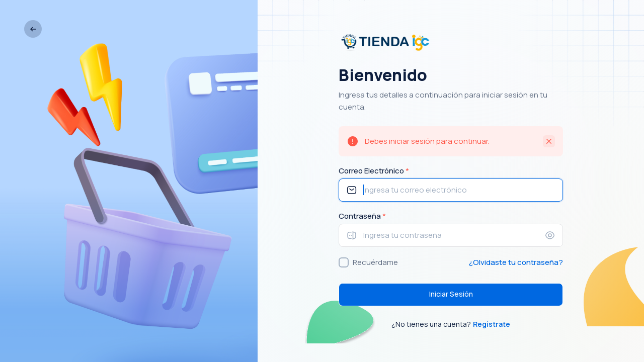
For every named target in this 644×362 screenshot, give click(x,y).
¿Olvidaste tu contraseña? (516, 262)
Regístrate (492, 324)
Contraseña (362, 216)
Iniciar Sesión (451, 294)
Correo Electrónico (374, 171)
